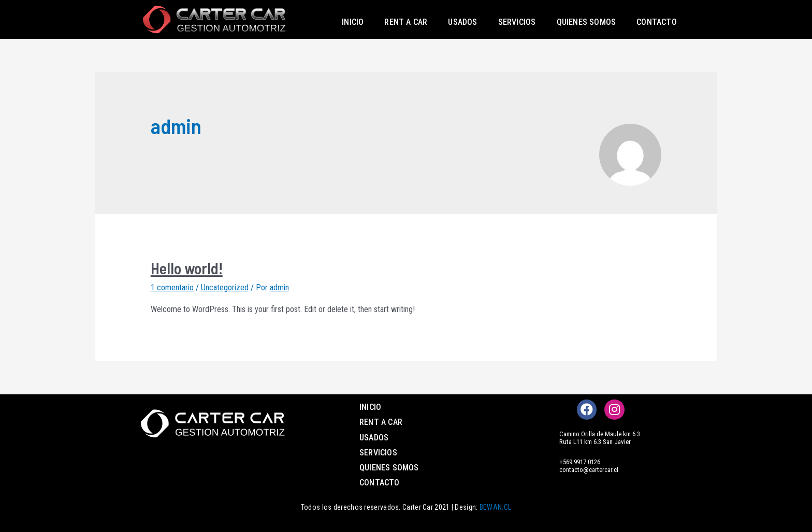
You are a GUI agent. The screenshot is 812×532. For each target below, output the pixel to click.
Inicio (353, 22)
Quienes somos (586, 22)
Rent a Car (406, 22)
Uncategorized (225, 287)
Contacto (657, 22)
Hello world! (187, 268)
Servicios (517, 22)
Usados (462, 22)
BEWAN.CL (495, 507)
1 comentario (172, 287)
